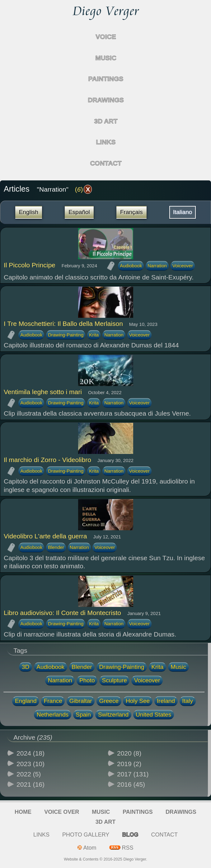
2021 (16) (30, 784)
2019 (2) (129, 764)
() (84, 189)
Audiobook (131, 266)
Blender (56, 547)
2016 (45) (131, 784)
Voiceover (183, 266)
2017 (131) (133, 774)
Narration (157, 266)
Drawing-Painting (66, 335)
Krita (94, 335)
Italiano (183, 212)
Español (79, 212)
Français (131, 212)
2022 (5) (29, 774)
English (29, 212)
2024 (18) (30, 753)
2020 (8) (129, 753)
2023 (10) (30, 764)
